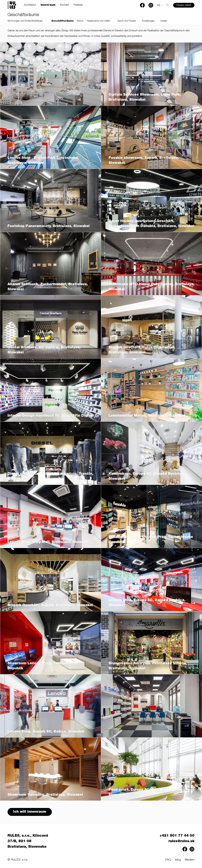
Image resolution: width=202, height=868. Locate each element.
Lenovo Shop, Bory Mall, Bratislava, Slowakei (48, 542)
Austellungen (148, 21)
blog (178, 861)
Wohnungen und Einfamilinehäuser (25, 21)
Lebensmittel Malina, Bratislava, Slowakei (147, 416)
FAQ (168, 861)
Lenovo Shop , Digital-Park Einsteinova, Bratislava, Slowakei (43, 161)
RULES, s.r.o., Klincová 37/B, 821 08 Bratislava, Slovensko (28, 842)
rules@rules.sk (181, 842)
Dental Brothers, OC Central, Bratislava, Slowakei (44, 350)
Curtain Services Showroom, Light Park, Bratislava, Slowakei (145, 97)
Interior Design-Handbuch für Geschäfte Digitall (51, 416)
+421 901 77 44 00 (177, 837)
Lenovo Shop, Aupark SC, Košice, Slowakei (46, 732)
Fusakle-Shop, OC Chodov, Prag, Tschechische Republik (151, 540)
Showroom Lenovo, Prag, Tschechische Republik (43, 666)
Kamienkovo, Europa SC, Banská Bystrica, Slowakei (146, 476)
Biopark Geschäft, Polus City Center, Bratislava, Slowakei (142, 350)
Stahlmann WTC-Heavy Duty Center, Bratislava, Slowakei (152, 287)
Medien (190, 861)
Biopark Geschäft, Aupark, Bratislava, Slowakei (50, 605)
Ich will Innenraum (30, 812)
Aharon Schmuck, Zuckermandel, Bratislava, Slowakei (48, 287)
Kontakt (64, 5)
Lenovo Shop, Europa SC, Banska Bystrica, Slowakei (147, 603)
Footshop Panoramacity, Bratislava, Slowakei (49, 226)
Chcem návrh (184, 5)
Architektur (30, 5)
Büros (80, 21)
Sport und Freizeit (127, 21)
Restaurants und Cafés (98, 21)
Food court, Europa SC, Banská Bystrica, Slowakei (145, 792)
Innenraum (48, 5)
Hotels (164, 21)
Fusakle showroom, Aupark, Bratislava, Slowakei (144, 161)
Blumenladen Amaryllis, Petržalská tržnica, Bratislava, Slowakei (148, 666)
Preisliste (78, 5)
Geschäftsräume (63, 21)
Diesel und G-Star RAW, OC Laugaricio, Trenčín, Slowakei (50, 476)
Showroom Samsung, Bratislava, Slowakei (45, 795)
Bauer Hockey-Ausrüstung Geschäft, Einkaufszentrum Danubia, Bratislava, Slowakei (151, 224)
